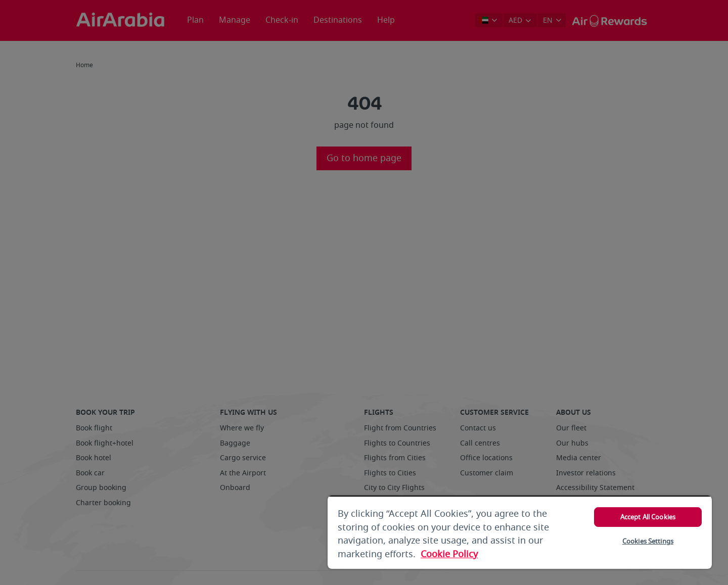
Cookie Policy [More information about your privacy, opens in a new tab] (449, 554)
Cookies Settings (648, 541)
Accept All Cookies (648, 517)
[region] (520, 532)
